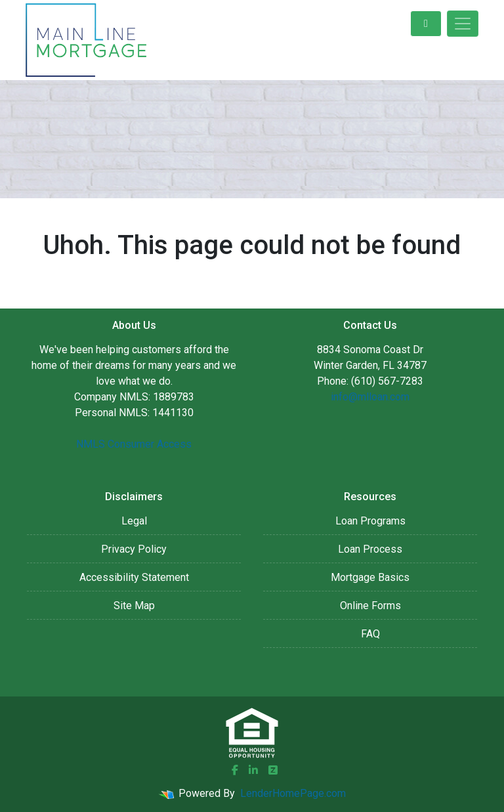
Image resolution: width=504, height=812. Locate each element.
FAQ (370, 634)
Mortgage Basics (370, 577)
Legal (134, 521)
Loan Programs (370, 521)
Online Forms (370, 606)
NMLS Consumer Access (134, 444)
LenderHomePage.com (293, 793)
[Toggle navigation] (463, 24)
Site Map (134, 606)
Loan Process (370, 549)
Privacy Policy (134, 549)
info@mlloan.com (370, 397)
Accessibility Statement (134, 577)
